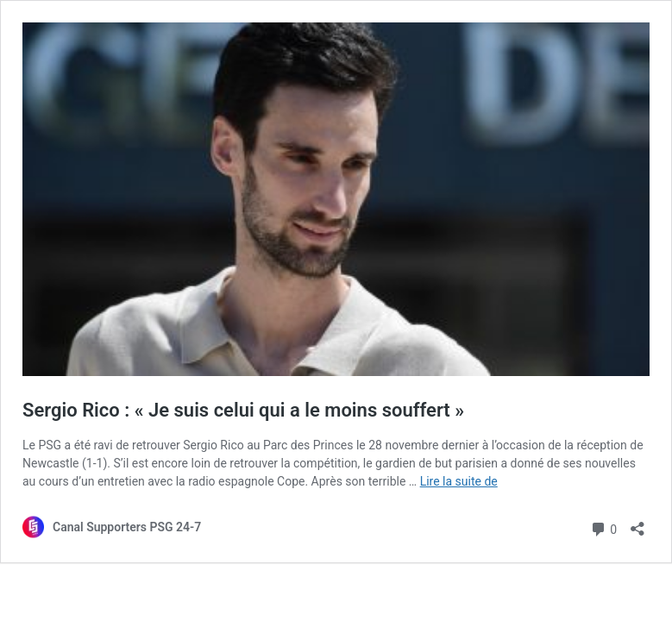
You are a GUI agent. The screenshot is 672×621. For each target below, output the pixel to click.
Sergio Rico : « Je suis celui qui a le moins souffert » (243, 410)
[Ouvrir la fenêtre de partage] (637, 523)
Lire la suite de (459, 481)
